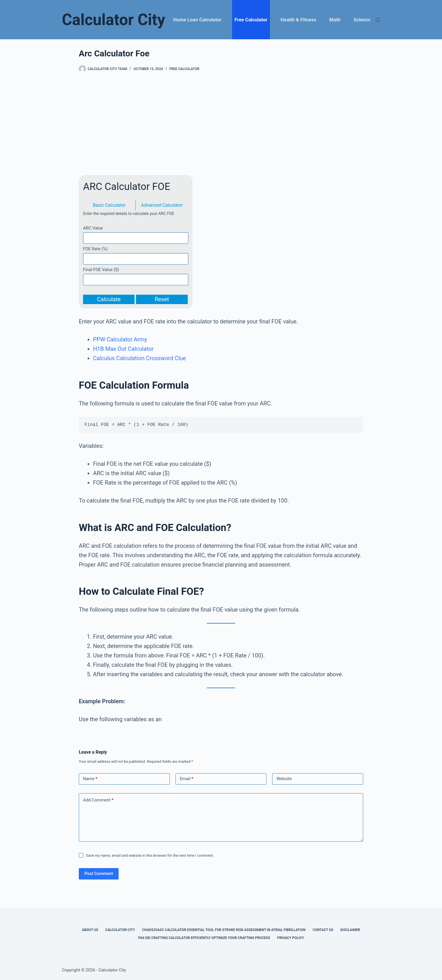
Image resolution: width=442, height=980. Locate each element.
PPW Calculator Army (120, 339)
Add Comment (98, 800)
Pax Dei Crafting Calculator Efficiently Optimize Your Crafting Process (204, 938)
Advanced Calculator (162, 205)
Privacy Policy (291, 938)
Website (284, 779)
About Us (90, 930)
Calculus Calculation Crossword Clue (140, 358)
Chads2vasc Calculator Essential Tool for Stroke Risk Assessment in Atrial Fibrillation (224, 930)
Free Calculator (251, 20)
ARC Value (93, 228)
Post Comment (99, 874)
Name (90, 779)
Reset (162, 299)
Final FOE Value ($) (101, 270)
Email (187, 779)
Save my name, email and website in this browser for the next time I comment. (150, 855)
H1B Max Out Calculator (123, 349)
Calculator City (114, 20)
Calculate (109, 299)
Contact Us (323, 930)
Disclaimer (350, 930)
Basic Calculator (109, 205)
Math (335, 20)
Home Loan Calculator (197, 20)
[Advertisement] (221, 124)
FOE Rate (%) (95, 249)
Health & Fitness (298, 20)
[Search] (378, 20)
